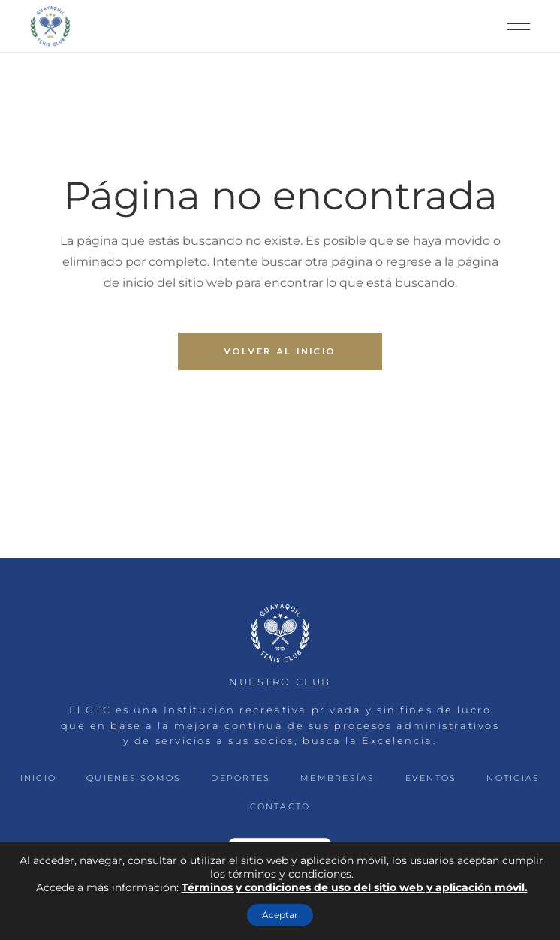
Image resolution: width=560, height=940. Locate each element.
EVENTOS (431, 778)
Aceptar (280, 915)
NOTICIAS (513, 778)
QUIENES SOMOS (134, 778)
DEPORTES (241, 778)
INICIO (38, 778)
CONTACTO (280, 806)
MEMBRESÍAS (337, 778)
